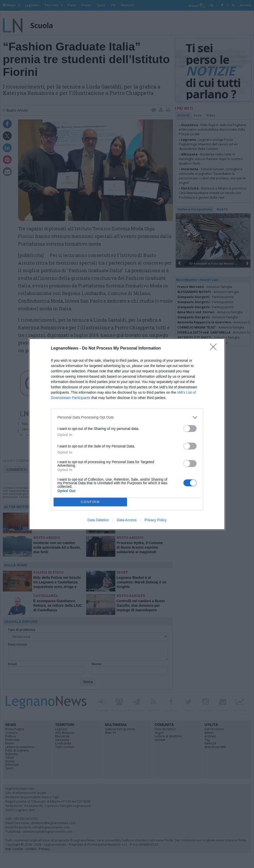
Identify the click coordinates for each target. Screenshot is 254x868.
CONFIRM (90, 502)
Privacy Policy (156, 520)
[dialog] (127, 434)
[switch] (190, 429)
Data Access (127, 520)
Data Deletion (98, 520)
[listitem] (127, 417)
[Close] (215, 349)
